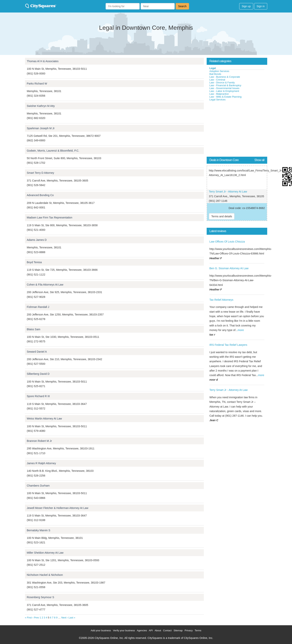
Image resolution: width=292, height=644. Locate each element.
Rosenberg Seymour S (41, 597)
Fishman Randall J (38, 307)
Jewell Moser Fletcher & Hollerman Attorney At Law (58, 508)
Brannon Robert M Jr (39, 441)
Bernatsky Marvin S (39, 530)
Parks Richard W (37, 84)
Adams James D (37, 240)
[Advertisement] (235, 130)
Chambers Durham (38, 486)
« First (28, 618)
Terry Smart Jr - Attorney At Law (228, 192)
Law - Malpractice (219, 94)
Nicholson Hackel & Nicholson (45, 575)
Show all (259, 160)
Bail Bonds (215, 74)
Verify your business (124, 630)
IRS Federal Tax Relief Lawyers (228, 345)
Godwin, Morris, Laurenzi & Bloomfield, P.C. (53, 151)
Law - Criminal (217, 80)
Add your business (101, 630)
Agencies (142, 630)
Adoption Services (219, 71)
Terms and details (222, 216)
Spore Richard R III (38, 396)
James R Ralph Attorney (41, 463)
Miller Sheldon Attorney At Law (45, 553)
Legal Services (218, 100)
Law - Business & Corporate (225, 77)
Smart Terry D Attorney (40, 173)
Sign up (246, 6)
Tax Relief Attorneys (221, 300)
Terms (198, 630)
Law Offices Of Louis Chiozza (227, 242)
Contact (167, 630)
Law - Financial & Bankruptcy (225, 85)
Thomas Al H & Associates (43, 61)
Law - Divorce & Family (222, 83)
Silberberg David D (38, 374)
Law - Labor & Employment (224, 91)
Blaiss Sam (34, 329)
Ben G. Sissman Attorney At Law (229, 268)
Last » (72, 618)
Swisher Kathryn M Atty (41, 106)
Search (182, 6)
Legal (213, 68)
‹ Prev (36, 618)
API (151, 630)
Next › (65, 618)
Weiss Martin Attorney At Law (44, 419)
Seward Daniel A (37, 352)
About (158, 630)
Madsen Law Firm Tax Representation (50, 218)
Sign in (261, 6)
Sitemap (178, 630)
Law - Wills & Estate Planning (226, 97)
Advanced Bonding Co (40, 195)
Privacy (189, 630)
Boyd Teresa (34, 262)
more (241, 330)
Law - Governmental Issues (224, 88)
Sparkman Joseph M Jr (41, 128)
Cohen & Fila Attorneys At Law (45, 285)
